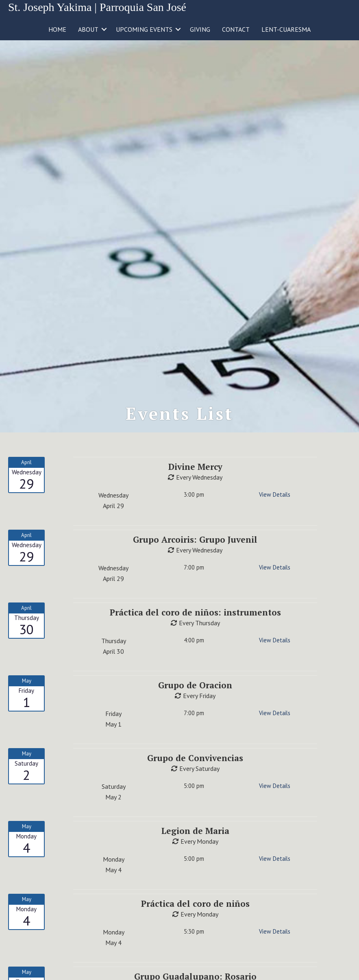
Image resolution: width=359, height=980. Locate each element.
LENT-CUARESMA (286, 29)
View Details (275, 494)
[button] (104, 29)
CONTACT (236, 29)
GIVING (200, 29)
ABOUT (88, 29)
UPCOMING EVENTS (144, 29)
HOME (57, 29)
